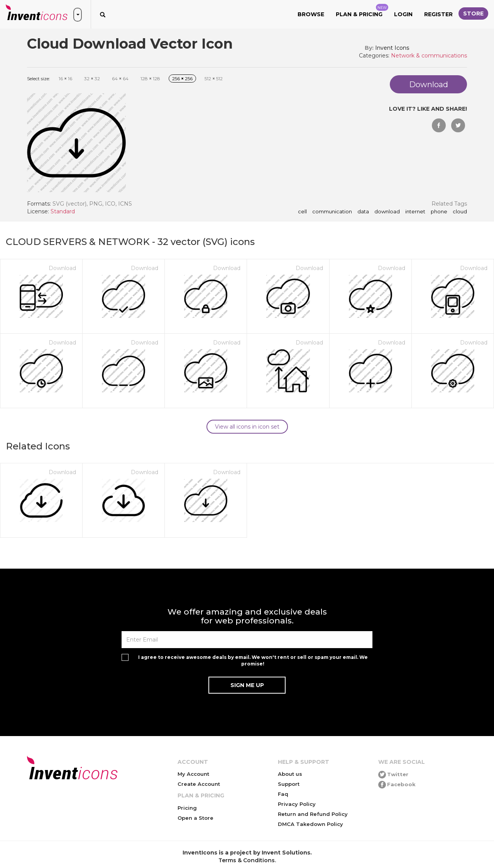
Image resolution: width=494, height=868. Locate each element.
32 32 (92, 79)
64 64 (120, 79)
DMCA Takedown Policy (310, 824)
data (363, 212)
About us (290, 774)
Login (403, 14)
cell (302, 212)
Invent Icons (392, 48)
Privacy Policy (297, 804)
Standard (63, 211)
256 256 (182, 79)
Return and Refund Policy (313, 814)
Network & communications (429, 56)
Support (289, 784)
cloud (460, 212)
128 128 (150, 79)
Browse (311, 14)
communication (332, 212)
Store (473, 14)
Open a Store (195, 818)
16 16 (65, 79)
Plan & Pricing (362, 11)
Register (438, 14)
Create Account (199, 784)
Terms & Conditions (247, 860)
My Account (193, 774)
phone (439, 212)
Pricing (187, 808)
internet (415, 212)
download (387, 212)
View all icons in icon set (247, 427)
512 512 (214, 79)
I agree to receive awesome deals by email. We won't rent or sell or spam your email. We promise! (253, 660)
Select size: (39, 79)
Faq (283, 794)
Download (62, 268)
